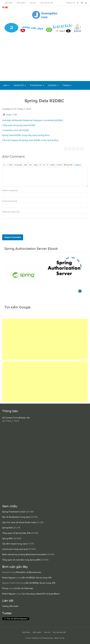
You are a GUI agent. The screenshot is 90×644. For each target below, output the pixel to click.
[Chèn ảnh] (36, 165)
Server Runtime (69, 94)
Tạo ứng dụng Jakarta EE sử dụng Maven (41, 594)
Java (5, 85)
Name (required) (10, 190)
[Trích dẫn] (18, 165)
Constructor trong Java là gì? (15, 549)
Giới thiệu (8, 3)
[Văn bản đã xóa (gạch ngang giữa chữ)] (26, 165)
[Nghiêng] (7, 165)
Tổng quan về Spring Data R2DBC (19, 125)
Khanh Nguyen (9, 578)
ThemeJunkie (47, 638)
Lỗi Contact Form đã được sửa (16, 418)
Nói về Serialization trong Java (16, 517)
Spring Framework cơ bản (14, 512)
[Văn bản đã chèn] (30, 165)
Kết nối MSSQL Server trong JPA (37, 578)
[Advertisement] (45, 59)
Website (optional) (11, 212)
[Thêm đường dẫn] (11, 165)
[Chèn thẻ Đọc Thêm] (59, 165)
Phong (5, 588)
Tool (38, 94)
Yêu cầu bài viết (47, 3)
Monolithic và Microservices (29, 572)
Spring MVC (8, 539)
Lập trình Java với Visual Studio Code (19, 522)
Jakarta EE (19, 85)
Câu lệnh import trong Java (14, 544)
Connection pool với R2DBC (16, 130)
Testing (66, 85)
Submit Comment (13, 237)
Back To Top (59, 638)
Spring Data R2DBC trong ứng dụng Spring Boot (26, 135)
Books (19, 103)
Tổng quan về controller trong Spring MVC (22, 560)
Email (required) (10, 201)
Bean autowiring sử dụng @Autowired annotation (24, 555)
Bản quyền (21, 3)
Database (51, 94)
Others (6, 103)
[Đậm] (4, 165)
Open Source (9, 94)
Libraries (52, 85)
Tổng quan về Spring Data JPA (16, 533)
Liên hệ (33, 3)
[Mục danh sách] (47, 165)
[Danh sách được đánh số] (44, 165)
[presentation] (22, 227)
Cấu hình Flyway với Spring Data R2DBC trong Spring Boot (30, 140)
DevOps (26, 94)
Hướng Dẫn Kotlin (10, 606)
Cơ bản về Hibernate (24, 588)
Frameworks (36, 85)
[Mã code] (52, 165)
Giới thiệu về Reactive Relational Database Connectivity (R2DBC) (33, 120)
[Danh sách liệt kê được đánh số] (40, 165)
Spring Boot (8, 528)
